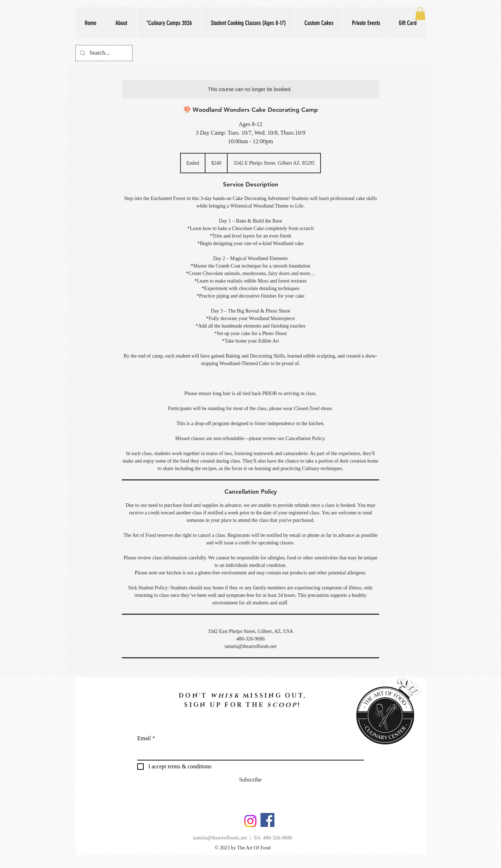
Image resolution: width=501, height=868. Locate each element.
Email (144, 738)
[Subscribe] (250, 780)
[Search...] (103, 53)
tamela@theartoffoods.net (220, 838)
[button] (248, 23)
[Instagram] (250, 821)
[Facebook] (267, 820)
